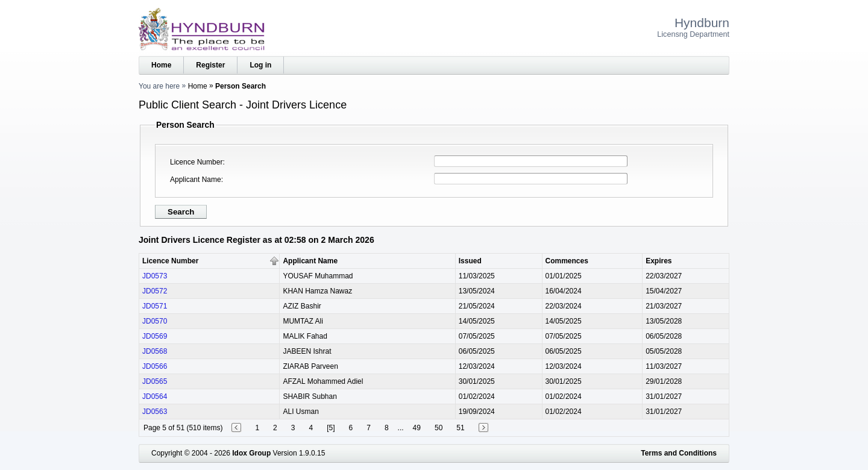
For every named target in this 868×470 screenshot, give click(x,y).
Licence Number (196, 162)
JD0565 (155, 381)
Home (161, 65)
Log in (260, 65)
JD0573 (155, 276)
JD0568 (155, 351)
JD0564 (155, 396)
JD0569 (155, 336)
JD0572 (155, 291)
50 (439, 428)
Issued (470, 261)
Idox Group (251, 453)
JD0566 (155, 366)
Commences (567, 261)
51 (460, 428)
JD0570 (155, 321)
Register (210, 65)
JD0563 (155, 412)
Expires (659, 261)
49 (417, 428)
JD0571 (155, 306)
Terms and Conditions (679, 453)
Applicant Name (196, 180)
